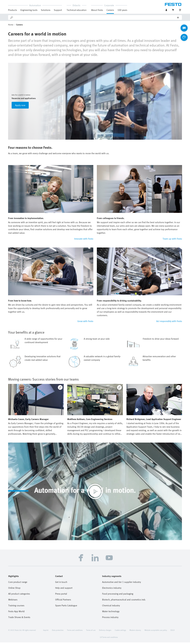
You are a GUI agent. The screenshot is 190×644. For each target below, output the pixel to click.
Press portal (61, 595)
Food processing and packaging (118, 595)
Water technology (111, 613)
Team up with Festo (172, 240)
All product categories (19, 595)
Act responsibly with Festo (169, 323)
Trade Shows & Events (19, 619)
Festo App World (16, 613)
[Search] (95, 17)
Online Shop (14, 589)
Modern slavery (135, 632)
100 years (122, 10)
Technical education (77, 10)
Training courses (16, 607)
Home (11, 26)
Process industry (110, 619)
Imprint (46, 632)
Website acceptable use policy (156, 632)
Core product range (18, 584)
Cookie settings (120, 632)
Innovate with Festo (84, 240)
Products (13, 10)
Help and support (64, 589)
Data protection (58, 632)
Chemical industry (111, 607)
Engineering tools (29, 10)
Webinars (13, 601)
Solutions (46, 10)
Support (58, 10)
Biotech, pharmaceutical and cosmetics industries (124, 601)
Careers (110, 10)
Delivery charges (105, 632)
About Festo (97, 10)
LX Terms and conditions (109, 639)
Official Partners (63, 601)
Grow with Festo (85, 323)
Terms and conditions (75, 632)
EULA (173, 632)
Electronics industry (112, 589)
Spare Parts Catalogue (66, 607)
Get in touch (61, 584)
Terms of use (91, 632)
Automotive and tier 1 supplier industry (121, 584)
